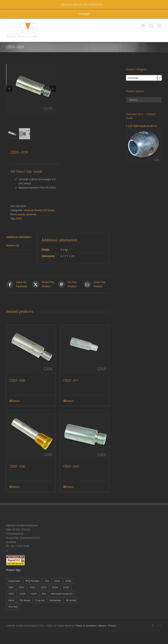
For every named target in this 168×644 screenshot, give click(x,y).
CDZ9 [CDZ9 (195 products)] (34, 594)
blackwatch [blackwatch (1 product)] (14, 581)
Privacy (112, 626)
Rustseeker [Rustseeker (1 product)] (55, 600)
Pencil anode (18, 214)
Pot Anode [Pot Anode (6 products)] (25, 600)
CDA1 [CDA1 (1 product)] (57, 581)
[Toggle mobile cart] (143, 26)
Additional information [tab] (19, 237)
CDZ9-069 (71, 466)
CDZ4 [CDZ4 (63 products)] (55, 587)
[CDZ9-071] (85, 349)
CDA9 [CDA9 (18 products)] (68, 581)
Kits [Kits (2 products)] (44, 594)
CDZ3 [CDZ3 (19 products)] (44, 587)
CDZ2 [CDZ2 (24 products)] (33, 587)
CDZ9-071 (71, 380)
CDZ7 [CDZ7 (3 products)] (11, 594)
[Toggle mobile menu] (160, 26)
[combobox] (144, 78)
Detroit (38, 210)
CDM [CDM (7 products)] (11, 587)
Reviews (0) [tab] (13, 245)
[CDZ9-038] (31, 349)
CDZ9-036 (17, 466)
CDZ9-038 (17, 380)
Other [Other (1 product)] (11, 600)
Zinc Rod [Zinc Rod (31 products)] (13, 607)
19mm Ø (28, 210)
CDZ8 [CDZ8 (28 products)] (23, 594)
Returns (102, 626)
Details (16, 401)
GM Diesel (49, 210)
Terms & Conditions (86, 626)
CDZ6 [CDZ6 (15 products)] (66, 587)
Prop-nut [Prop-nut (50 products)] (40, 600)
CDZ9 (19, 218)
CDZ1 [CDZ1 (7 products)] (22, 587)
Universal (31, 214)
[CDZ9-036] (31, 435)
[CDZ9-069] (85, 435)
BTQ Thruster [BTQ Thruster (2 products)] (32, 581)
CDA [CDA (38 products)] (47, 581)
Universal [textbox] (143, 78)
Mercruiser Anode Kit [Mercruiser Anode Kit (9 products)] (62, 594)
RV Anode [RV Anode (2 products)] (71, 600)
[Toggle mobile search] (151, 26)
